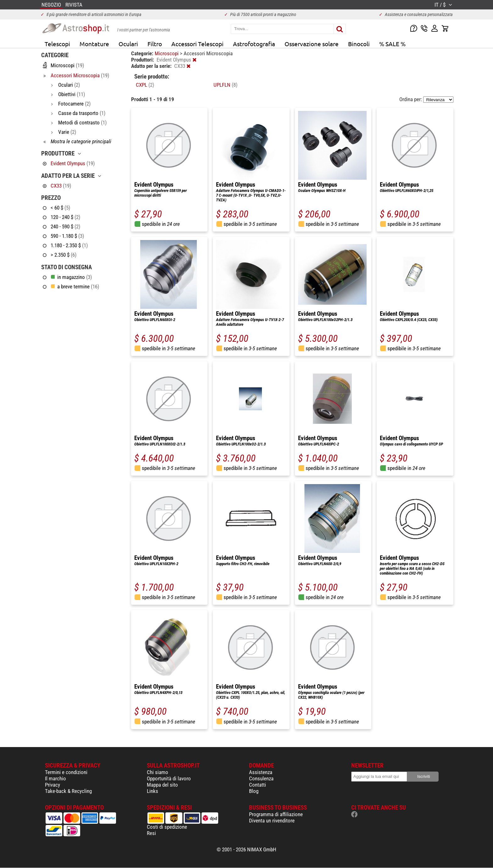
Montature (94, 44)
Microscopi (167, 53)
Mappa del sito (162, 785)
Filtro (155, 44)
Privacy (53, 785)
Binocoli (359, 44)
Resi (151, 833)
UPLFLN (225, 85)
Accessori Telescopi (197, 44)
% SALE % (392, 44)
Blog (254, 791)
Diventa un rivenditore (272, 821)
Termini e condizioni (66, 772)
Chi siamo (158, 772)
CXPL (145, 85)
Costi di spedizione (167, 827)
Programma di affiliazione (276, 814)
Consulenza (261, 778)
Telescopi (57, 44)
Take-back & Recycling (68, 791)
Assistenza (261, 772)
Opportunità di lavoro (169, 778)
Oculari (128, 44)
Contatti (258, 785)
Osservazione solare (312, 44)
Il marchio (55, 778)
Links (152, 791)
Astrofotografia (254, 44)
